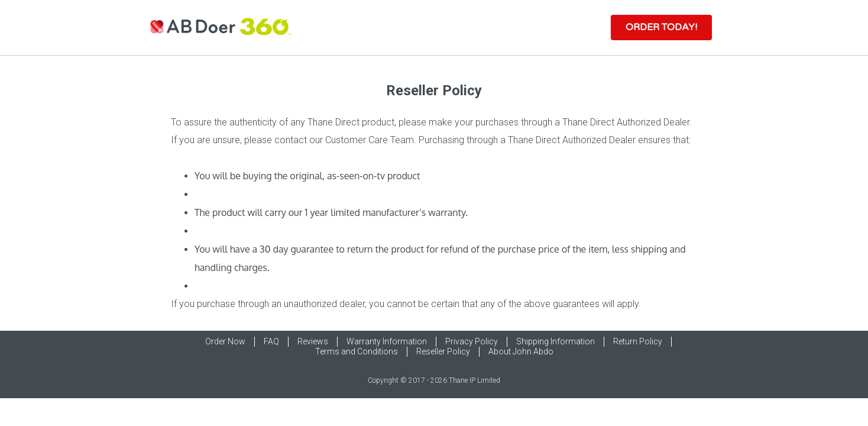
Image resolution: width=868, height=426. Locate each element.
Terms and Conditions (357, 351)
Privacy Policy (472, 341)
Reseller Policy (443, 351)
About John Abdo (521, 351)
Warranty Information (387, 341)
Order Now (225, 341)
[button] (661, 28)
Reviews (313, 341)
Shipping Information (556, 341)
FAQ (271, 341)
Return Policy (638, 341)
